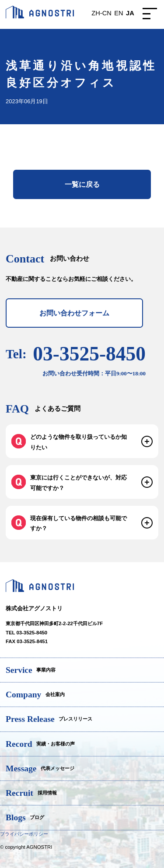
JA (130, 13)
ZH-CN (101, 13)
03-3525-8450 (89, 360)
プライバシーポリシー (24, 834)
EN (119, 13)
